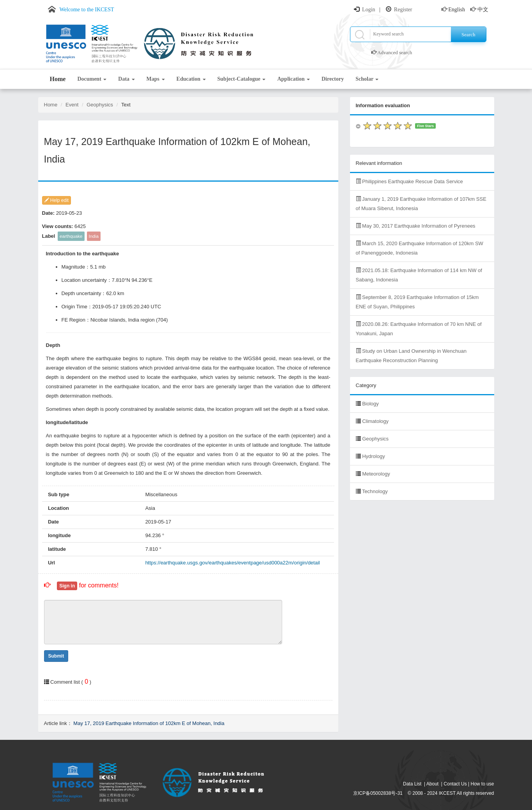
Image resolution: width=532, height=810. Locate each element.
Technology (375, 491)
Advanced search (395, 52)
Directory (333, 79)
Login (369, 10)
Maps (156, 79)
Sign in (67, 586)
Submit (56, 656)
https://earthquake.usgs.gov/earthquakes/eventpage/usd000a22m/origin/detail (233, 563)
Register (403, 10)
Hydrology (374, 456)
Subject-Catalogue (242, 79)
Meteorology (376, 474)
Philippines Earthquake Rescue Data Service (409, 181)
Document (92, 79)
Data (126, 79)
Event (72, 105)
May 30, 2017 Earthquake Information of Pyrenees (416, 226)
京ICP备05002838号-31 (378, 793)
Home (58, 79)
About (432, 784)
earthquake (71, 236)
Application (293, 79)
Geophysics (100, 105)
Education (191, 79)
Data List (412, 784)
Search (468, 34)
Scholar (367, 79)
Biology (370, 404)
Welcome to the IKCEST (87, 10)
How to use (482, 784)
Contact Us (455, 784)
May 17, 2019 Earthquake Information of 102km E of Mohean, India (149, 723)
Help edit (57, 200)
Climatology (375, 421)
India (94, 236)
